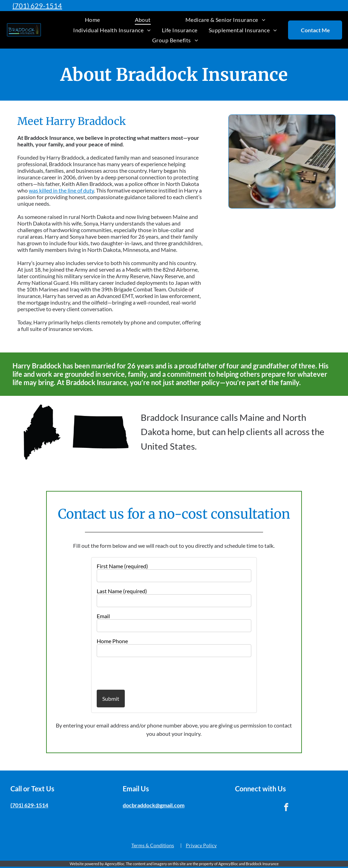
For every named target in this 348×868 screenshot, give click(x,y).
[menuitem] (93, 20)
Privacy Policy (201, 845)
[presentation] (137, 673)
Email (103, 616)
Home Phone (112, 641)
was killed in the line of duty (61, 190)
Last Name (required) (122, 591)
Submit (111, 699)
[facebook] (286, 808)
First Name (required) (122, 566)
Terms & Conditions (153, 845)
